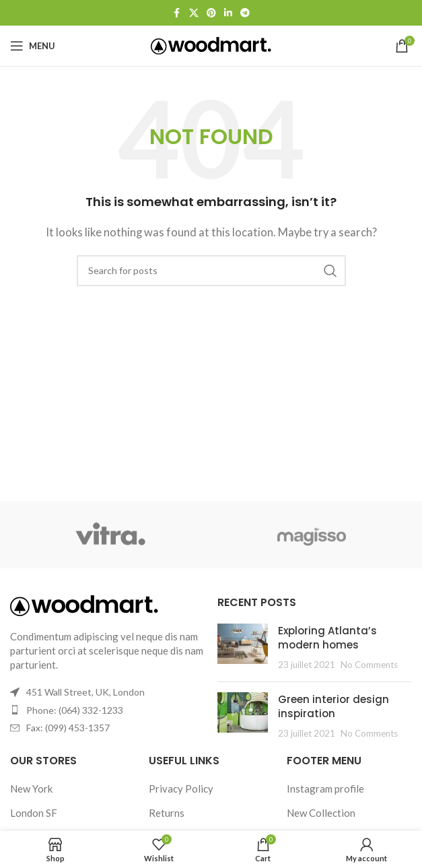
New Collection (321, 813)
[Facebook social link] (177, 13)
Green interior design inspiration (333, 706)
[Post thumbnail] (243, 647)
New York (31, 789)
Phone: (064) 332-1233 (75, 710)
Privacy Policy (181, 789)
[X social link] (194, 13)
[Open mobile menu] (33, 46)
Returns (167, 813)
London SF (34, 813)
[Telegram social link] (245, 13)
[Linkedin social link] (228, 13)
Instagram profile (325, 789)
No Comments (369, 665)
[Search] (211, 271)
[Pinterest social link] (211, 13)
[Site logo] (211, 44)
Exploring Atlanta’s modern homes (327, 638)
